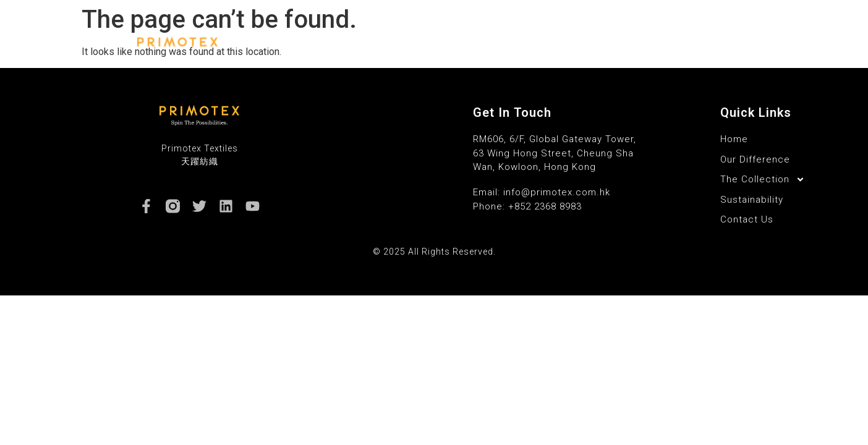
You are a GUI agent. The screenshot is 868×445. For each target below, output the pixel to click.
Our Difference (437, 42)
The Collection (535, 42)
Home (368, 42)
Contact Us (709, 42)
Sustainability (630, 42)
